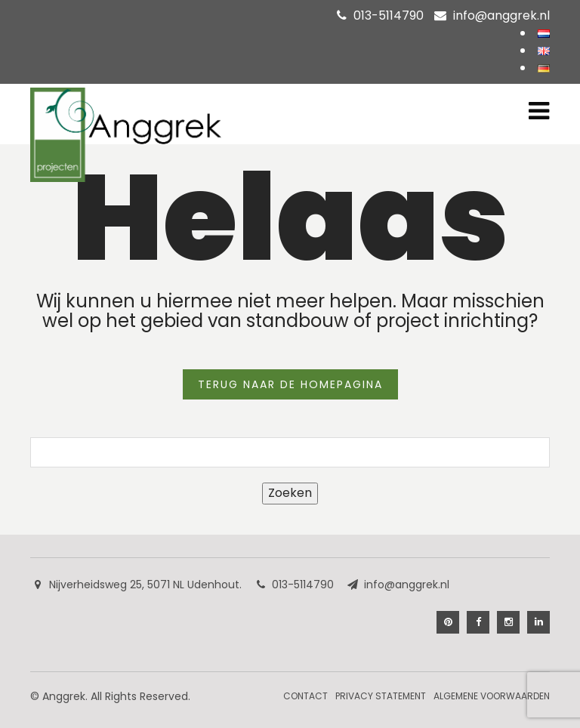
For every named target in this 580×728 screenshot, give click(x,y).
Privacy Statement (381, 696)
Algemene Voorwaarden (492, 696)
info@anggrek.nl (501, 15)
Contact (305, 696)
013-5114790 (389, 15)
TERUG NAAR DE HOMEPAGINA (290, 384)
